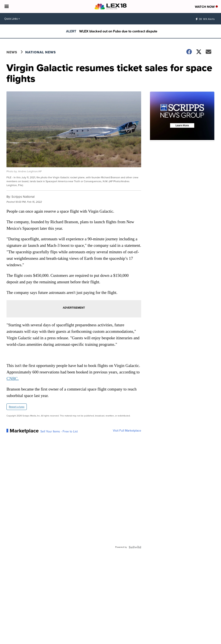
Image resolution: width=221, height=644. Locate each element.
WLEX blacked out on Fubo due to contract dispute (118, 31)
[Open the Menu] (7, 6)
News (12, 52)
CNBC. (13, 379)
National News (41, 52)
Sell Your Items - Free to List (59, 432)
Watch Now (206, 7)
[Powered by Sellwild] (135, 547)
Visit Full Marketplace (127, 431)
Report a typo (17, 407)
